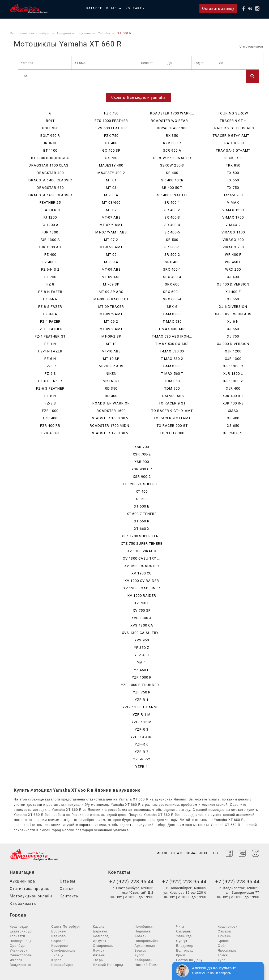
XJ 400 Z (233, 292)
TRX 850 (233, 165)
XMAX (233, 411)
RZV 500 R (172, 143)
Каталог (94, 8)
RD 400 (111, 396)
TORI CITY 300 (172, 433)
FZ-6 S (50, 374)
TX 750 (233, 188)
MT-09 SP (111, 284)
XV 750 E (142, 603)
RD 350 (111, 388)
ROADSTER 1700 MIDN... (111, 426)
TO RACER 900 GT (172, 426)
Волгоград (185, 951)
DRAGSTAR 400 (50, 173)
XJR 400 (233, 388)
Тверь (98, 960)
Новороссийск (147, 941)
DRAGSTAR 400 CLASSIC (50, 180)
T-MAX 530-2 (172, 359)
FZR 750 (111, 113)
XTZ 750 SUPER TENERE (142, 544)
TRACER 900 (233, 143)
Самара (224, 931)
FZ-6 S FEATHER (50, 388)
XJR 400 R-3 (233, 403)
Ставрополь (103, 946)
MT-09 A (111, 262)
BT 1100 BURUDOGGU (50, 158)
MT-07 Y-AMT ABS (111, 232)
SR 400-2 (172, 210)
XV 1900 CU (142, 573)
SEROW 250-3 (172, 165)
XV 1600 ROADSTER (142, 566)
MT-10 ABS (111, 351)
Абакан (141, 936)
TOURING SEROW (233, 113)
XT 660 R (142, 521)
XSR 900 (142, 462)
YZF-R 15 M (142, 722)
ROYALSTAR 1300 (172, 128)
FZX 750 (111, 136)
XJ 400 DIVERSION (233, 284)
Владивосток (21, 965)
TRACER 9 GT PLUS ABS (233, 128)
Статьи (67, 889)
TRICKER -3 (233, 158)
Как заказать (23, 904)
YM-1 (142, 662)
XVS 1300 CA (142, 625)
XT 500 (142, 499)
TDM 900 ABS (172, 396)
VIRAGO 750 (233, 247)
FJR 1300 (50, 232)
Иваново (59, 936)
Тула (222, 960)
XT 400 (142, 491)
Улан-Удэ (184, 936)
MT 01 (111, 180)
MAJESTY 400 (111, 165)
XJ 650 (233, 329)
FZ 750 (50, 277)
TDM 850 (172, 381)
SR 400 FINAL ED (172, 195)
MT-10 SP (111, 359)
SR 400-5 (172, 232)
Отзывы (67, 881)
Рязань (99, 955)
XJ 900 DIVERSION (233, 344)
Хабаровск (144, 960)
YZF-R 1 (142, 700)
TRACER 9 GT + (233, 121)
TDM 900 (172, 388)
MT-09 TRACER (111, 307)
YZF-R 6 (142, 744)
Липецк (57, 955)
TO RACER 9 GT (172, 403)
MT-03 (111, 188)
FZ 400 (50, 255)
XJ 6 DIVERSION (233, 307)
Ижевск (16, 960)
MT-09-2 (111, 321)
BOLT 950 (50, 128)
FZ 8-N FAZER (50, 292)
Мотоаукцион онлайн (31, 896)
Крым (181, 955)
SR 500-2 (172, 255)
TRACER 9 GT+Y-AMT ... (233, 136)
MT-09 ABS (111, 269)
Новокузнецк (21, 941)
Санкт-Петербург (66, 927)
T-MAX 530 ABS (172, 329)
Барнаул (100, 931)
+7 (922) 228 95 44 (131, 882)
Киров (56, 960)
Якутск (99, 951)
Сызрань (183, 931)
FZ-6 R (50, 366)
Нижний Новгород (108, 965)
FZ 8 (50, 284)
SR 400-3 (172, 217)
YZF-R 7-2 (142, 759)
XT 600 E (142, 506)
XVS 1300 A (142, 618)
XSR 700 (142, 447)
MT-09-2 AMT (111, 329)
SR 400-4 (172, 225)
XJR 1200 (233, 351)
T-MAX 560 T (172, 374)
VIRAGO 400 (233, 240)
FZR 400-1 (50, 433)
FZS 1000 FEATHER (111, 121)
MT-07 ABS (111, 217)
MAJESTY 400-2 (111, 173)
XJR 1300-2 (233, 381)
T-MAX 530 (172, 321)
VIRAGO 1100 (233, 232)
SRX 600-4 (172, 299)
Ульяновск (19, 951)
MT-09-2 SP (111, 336)
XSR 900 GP (142, 469)
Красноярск (228, 927)
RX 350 (172, 136)
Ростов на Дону (189, 960)
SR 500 (172, 240)
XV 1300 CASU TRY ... (142, 558)
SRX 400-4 (172, 277)
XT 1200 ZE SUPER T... (142, 484)
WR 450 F (233, 262)
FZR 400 (50, 418)
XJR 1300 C (233, 366)
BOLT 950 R (50, 136)
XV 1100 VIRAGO (142, 551)
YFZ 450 (142, 655)
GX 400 (111, 143)
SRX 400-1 (172, 269)
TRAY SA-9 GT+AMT (233, 150)
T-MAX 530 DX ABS (172, 344)
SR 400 (172, 173)
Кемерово (60, 946)
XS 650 (233, 426)
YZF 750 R (142, 692)
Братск (140, 951)
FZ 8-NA (50, 299)
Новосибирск (62, 965)
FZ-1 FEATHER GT (50, 336)
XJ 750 (233, 336)
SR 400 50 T (172, 188)
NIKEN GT (111, 381)
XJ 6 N (233, 321)
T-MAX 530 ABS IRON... (172, 336)
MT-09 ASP (111, 277)
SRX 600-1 (172, 292)
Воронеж (59, 931)
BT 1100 (50, 150)
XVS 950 (142, 640)
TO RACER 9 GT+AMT (172, 418)
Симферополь (63, 951)
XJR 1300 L (233, 374)
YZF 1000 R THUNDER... (142, 685)
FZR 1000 (50, 411)
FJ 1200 (50, 217)
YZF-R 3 (142, 729)
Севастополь (21, 955)
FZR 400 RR (50, 426)
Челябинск (144, 927)
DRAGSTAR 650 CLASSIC (50, 195)
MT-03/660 (111, 203)
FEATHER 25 (50, 203)
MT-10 (111, 344)
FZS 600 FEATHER (111, 128)
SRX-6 (172, 307)
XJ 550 (233, 299)
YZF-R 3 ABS (142, 737)
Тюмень (224, 936)
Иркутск (100, 941)
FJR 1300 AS (50, 247)
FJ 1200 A (50, 225)
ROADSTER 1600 (111, 411)
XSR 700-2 (142, 454)
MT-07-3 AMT (111, 247)
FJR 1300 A (50, 240)
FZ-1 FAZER (50, 321)
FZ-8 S (50, 403)
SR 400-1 (172, 203)
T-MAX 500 (172, 314)
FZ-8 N (50, 396)
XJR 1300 (233, 359)
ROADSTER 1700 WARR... (172, 113)
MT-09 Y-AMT (111, 314)
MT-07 (111, 210)
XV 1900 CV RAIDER (142, 581)
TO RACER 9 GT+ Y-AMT (172, 411)
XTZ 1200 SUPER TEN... (142, 536)
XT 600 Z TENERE (142, 514)
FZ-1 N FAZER (50, 351)
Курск (139, 955)
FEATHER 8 (50, 210)
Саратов (58, 941)
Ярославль (227, 951)
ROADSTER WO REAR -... (172, 121)
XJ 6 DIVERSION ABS (233, 314)
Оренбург (18, 946)
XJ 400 (233, 277)
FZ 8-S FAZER (50, 307)
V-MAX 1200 (233, 210)
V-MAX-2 (233, 225)
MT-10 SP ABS (111, 366)
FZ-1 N (50, 344)
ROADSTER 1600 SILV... (111, 418)
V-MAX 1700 (233, 217)
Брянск (224, 941)
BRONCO (50, 143)
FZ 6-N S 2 (50, 269)
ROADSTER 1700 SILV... (111, 433)
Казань (99, 927)
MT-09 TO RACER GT (111, 299)
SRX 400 (172, 262)
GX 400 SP (111, 150)
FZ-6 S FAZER (50, 381)
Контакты (135, 8)
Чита (180, 927)
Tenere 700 (233, 195)
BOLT (50, 121)
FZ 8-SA (50, 314)
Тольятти (18, 936)
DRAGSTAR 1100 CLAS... (50, 165)
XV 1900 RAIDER (142, 596)
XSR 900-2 (142, 477)
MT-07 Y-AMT (111, 225)
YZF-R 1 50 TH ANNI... (142, 707)
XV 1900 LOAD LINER (142, 588)
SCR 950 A (172, 150)
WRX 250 (233, 269)
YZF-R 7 (142, 752)
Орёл (222, 946)
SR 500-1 (172, 247)
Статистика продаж (29, 889)
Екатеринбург (22, 931)
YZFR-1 (142, 767)
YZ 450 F (142, 670)
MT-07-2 (111, 240)
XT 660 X (142, 529)
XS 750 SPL (233, 433)
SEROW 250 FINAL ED (172, 158)
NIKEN (111, 374)
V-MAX (233, 203)
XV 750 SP (142, 610)
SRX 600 (172, 284)
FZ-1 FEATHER (50, 329)
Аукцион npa (22, 881)
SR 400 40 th (172, 180)
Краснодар (19, 927)
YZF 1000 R (142, 677)
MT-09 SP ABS (111, 292)
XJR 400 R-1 (233, 396)
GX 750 (111, 158)
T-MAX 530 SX (172, 351)
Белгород (101, 936)
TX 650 (233, 180)
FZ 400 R (50, 262)
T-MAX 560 (172, 366)
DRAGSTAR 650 (50, 188)
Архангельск (145, 946)
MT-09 (111, 255)
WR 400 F (233, 255)
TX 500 (233, 173)
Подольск (143, 931)
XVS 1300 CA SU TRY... (142, 633)
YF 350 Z (142, 648)
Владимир (185, 946)
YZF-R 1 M (142, 715)
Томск (223, 955)
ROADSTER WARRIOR (111, 403)
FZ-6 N (50, 359)
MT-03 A (111, 195)
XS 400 (233, 418)
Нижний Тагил (147, 965)
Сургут (182, 941)
